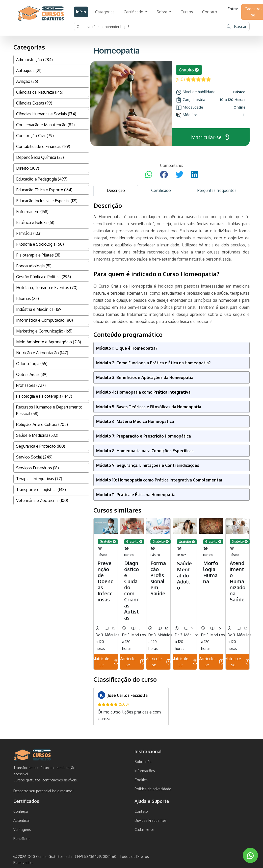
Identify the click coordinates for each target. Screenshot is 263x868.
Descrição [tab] (116, 190)
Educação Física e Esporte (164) (44, 190)
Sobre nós (143, 762)
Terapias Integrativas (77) (39, 479)
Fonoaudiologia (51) (34, 266)
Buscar (237, 27)
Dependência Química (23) (40, 157)
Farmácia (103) (29, 233)
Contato (210, 12)
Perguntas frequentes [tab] (217, 190)
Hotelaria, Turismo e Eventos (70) (47, 288)
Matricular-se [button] (211, 137)
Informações (145, 771)
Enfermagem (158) (32, 212)
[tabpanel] (172, 464)
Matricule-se (106, 662)
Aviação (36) (27, 81)
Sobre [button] (162, 12)
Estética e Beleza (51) (35, 222)
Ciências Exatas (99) (34, 103)
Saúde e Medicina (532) (37, 435)
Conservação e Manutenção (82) (45, 125)
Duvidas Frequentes (151, 820)
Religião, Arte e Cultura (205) (42, 424)
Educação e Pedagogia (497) (42, 179)
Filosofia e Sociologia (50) (40, 244)
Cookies (141, 780)
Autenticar (22, 820)
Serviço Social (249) (34, 457)
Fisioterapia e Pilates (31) (38, 255)
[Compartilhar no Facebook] (164, 175)
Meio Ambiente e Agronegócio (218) (49, 342)
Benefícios (22, 839)
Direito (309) (28, 168)
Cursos (187, 12)
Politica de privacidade (153, 789)
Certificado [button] (134, 12)
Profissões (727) (31, 385)
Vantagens (22, 829)
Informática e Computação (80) (45, 320)
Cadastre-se (144, 829)
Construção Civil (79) (35, 136)
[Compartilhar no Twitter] (179, 175)
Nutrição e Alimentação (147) (42, 353)
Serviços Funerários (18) (37, 468)
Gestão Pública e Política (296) (44, 277)
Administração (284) (34, 60)
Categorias (105, 12)
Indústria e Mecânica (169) (39, 309)
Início (81, 12)
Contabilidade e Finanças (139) (43, 146)
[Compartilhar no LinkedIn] (195, 175)
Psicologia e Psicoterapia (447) (44, 396)
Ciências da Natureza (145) (40, 92)
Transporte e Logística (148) (41, 490)
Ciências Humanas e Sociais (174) (46, 114)
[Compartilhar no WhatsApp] (149, 175)
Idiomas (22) (28, 298)
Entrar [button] (233, 9)
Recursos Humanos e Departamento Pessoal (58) (49, 410)
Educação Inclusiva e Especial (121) (47, 201)
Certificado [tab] (161, 190)
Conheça (21, 811)
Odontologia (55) (32, 364)
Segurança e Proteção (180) (41, 446)
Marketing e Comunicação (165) (44, 331)
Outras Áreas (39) (32, 374)
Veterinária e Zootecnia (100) (42, 500)
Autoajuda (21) (29, 70)
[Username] (149, 27)
